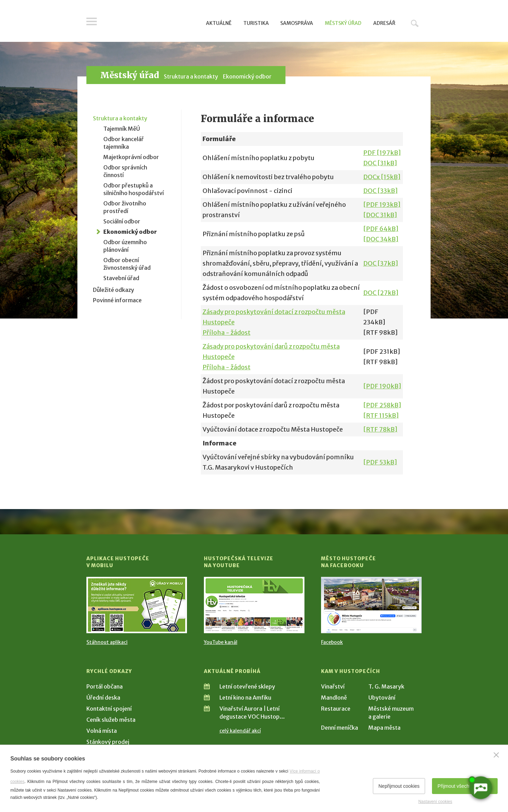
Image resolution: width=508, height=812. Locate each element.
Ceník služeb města (111, 720)
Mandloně (334, 698)
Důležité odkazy (114, 290)
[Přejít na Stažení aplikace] (137, 605)
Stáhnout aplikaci (107, 642)
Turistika (256, 23)
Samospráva (297, 23)
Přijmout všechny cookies (465, 786)
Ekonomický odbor (247, 76)
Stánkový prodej (108, 742)
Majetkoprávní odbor (131, 157)
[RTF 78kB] (380, 429)
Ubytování (382, 698)
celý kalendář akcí (240, 731)
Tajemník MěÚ (122, 129)
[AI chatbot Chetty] (480, 788)
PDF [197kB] (382, 153)
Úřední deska (103, 698)
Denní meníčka (340, 728)
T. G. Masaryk (386, 686)
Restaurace (336, 709)
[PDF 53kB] (380, 462)
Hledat (415, 23)
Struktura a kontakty (191, 76)
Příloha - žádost (227, 333)
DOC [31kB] (380, 163)
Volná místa (102, 731)
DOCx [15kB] (382, 177)
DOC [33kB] (380, 191)
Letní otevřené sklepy (247, 686)
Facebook (332, 642)
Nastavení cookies (435, 802)
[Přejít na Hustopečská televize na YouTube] (254, 605)
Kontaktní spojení (109, 709)
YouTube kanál (221, 642)
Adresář (384, 23)
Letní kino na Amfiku (245, 698)
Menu (92, 21)
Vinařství (333, 686)
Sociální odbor (122, 221)
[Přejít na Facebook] (371, 605)
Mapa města (384, 728)
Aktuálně (219, 23)
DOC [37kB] (381, 263)
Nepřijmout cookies (399, 786)
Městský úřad (343, 23)
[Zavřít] (496, 755)
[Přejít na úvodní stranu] (152, 22)
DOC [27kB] (381, 293)
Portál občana (105, 686)
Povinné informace (117, 300)
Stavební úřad (121, 278)
